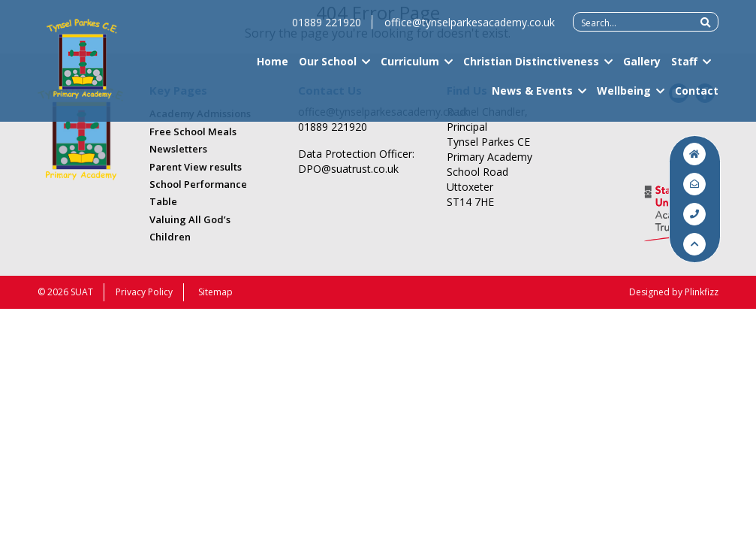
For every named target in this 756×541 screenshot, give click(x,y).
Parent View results (196, 167)
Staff (684, 68)
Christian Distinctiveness (531, 68)
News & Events (532, 97)
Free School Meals (193, 131)
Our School (328, 68)
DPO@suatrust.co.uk (348, 169)
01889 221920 (327, 29)
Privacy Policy (144, 292)
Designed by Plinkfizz (674, 292)
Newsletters (178, 149)
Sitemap (215, 292)
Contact (697, 97)
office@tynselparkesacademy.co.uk (470, 29)
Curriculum (410, 68)
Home (273, 68)
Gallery (642, 68)
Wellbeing (624, 97)
